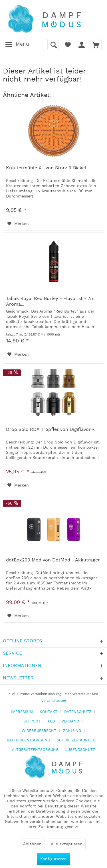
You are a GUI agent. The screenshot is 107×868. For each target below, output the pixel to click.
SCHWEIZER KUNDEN (76, 740)
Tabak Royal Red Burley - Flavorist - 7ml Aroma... (51, 302)
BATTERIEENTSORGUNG (28, 740)
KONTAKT (49, 712)
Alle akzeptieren (67, 844)
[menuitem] (17, 44)
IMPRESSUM (22, 712)
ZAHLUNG (72, 731)
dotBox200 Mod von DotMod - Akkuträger (53, 560)
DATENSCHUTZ (78, 712)
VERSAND (70, 721)
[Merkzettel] (67, 44)
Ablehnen (32, 844)
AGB (51, 721)
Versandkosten (54, 701)
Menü (17, 44)
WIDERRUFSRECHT (39, 731)
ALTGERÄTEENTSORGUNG (35, 750)
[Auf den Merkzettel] (18, 224)
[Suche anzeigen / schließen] (53, 44)
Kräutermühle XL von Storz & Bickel (46, 168)
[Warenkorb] (96, 44)
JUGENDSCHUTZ (80, 750)
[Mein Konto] (82, 44)
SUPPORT (32, 721)
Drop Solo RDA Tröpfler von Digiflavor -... (52, 430)
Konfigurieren (53, 859)
